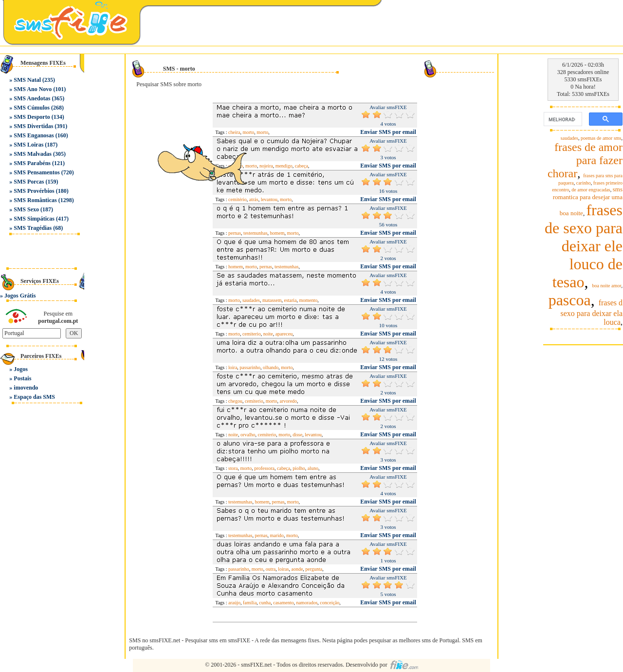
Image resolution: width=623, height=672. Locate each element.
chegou (235, 401)
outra (271, 569)
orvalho (248, 435)
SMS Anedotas (32, 98)
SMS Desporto (32, 117)
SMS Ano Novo (33, 89)
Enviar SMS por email (388, 132)
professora (264, 468)
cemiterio (252, 334)
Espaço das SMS (34, 397)
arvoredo (289, 401)
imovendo (26, 388)
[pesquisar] (562, 119)
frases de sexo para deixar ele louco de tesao (584, 246)
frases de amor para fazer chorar (585, 160)
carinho (584, 183)
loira (233, 367)
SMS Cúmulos (32, 108)
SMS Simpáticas (34, 219)
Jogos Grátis (20, 296)
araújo (234, 603)
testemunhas (255, 233)
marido (277, 535)
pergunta (314, 569)
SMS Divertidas (33, 126)
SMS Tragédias (33, 228)
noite (268, 334)
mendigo (284, 166)
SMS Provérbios (34, 191)
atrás (254, 199)
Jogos (21, 369)
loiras (283, 569)
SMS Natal (27, 80)
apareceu (284, 334)
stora (233, 468)
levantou (269, 199)
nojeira (266, 166)
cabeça (302, 166)
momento (309, 300)
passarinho (250, 367)
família (250, 603)
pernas (235, 233)
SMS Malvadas (33, 154)
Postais (22, 378)
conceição (330, 603)
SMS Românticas (35, 200)
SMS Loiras (28, 145)
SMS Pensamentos (37, 172)
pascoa (570, 300)
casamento (283, 603)
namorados (307, 603)
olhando (271, 367)
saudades (251, 300)
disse (297, 435)
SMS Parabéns (32, 163)
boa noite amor (607, 286)
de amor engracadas (591, 190)
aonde (297, 569)
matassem (272, 300)
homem (277, 233)
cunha (265, 603)
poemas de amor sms (601, 138)
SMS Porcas (29, 182)
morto (262, 132)
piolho (299, 468)
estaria (290, 300)
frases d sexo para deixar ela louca (592, 312)
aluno (313, 468)
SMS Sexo (26, 209)
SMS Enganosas (34, 135)
